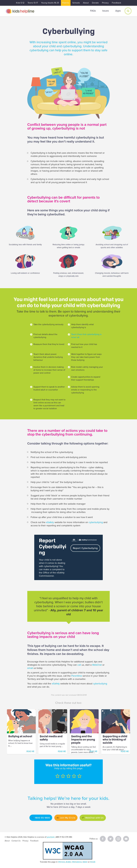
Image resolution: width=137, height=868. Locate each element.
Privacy (105, 3)
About (86, 3)
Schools (76, 3)
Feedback (116, 3)
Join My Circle (67, 818)
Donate (95, 3)
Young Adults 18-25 (50, 3)
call (80, 665)
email (30, 668)
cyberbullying (96, 522)
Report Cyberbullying (86, 548)
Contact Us (16, 841)
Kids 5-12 (20, 3)
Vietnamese (77, 862)
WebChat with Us (96, 818)
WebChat (97, 665)
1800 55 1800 (40, 818)
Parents (66, 3)
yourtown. (51, 837)
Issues (106, 11)
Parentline (77, 676)
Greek (93, 862)
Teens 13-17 (33, 3)
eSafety (50, 522)
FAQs (93, 11)
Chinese (61, 862)
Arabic (68, 862)
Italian (85, 862)
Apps (118, 11)
